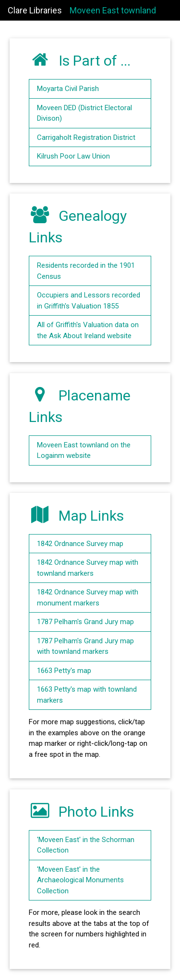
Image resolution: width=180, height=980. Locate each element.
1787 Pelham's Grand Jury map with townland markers (85, 646)
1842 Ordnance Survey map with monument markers (88, 598)
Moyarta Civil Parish (68, 89)
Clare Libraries (35, 10)
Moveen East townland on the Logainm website (84, 450)
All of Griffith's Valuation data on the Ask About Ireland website (88, 330)
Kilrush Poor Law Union (73, 156)
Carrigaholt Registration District (86, 137)
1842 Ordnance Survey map (80, 544)
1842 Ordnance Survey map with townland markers (88, 568)
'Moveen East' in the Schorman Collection (86, 845)
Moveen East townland (113, 10)
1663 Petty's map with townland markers (87, 695)
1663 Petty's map (64, 671)
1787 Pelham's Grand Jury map (85, 622)
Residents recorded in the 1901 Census (86, 271)
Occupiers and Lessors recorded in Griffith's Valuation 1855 (89, 301)
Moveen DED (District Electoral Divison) (84, 113)
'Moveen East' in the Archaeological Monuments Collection (80, 880)
